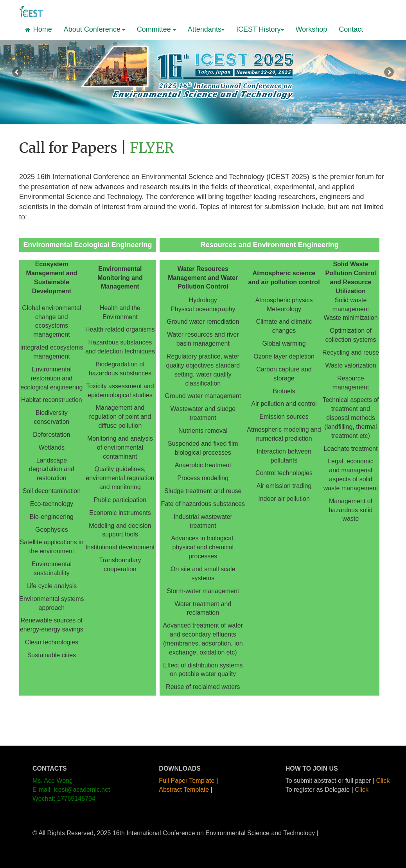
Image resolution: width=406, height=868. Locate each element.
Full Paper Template (187, 781)
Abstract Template (184, 790)
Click (383, 781)
